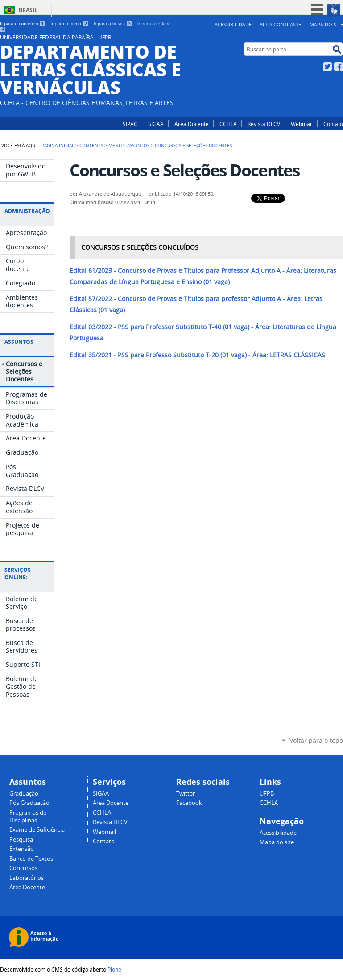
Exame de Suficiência (37, 830)
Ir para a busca (113, 24)
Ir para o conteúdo (23, 24)
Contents (91, 145)
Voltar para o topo (316, 740)
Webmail (302, 124)
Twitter (327, 67)
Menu (115, 145)
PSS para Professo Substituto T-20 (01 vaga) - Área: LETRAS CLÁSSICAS (197, 355)
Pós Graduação (29, 803)
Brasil (28, 10)
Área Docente (192, 124)
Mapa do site (326, 24)
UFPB (267, 794)
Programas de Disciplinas (28, 817)
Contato (333, 124)
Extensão (22, 849)
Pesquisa (21, 840)
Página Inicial (58, 145)
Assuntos (138, 145)
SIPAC (130, 124)
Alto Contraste (280, 24)
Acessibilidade (233, 24)
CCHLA (228, 124)
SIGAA (156, 124)
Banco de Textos (31, 859)
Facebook (339, 67)
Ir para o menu (69, 24)
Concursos (23, 868)
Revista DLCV (264, 124)
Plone (114, 969)
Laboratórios (27, 878)
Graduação (24, 794)
